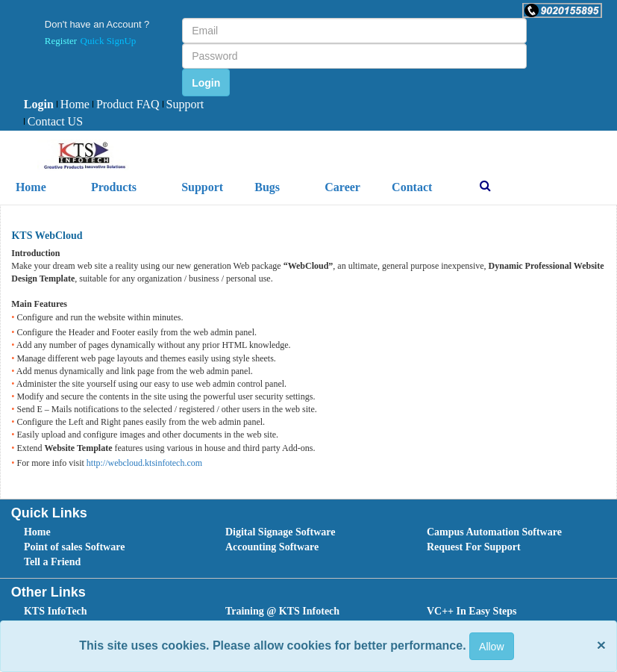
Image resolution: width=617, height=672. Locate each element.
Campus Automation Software (494, 532)
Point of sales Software (74, 547)
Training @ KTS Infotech (282, 611)
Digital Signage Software (281, 532)
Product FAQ (126, 104)
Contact (412, 187)
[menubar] (123, 113)
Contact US (53, 121)
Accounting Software (272, 547)
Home (73, 104)
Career (342, 187)
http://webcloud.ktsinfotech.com (144, 463)
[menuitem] (39, 105)
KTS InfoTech (56, 611)
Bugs (267, 187)
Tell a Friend (53, 562)
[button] (562, 10)
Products (114, 187)
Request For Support (474, 547)
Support (184, 104)
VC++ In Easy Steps (472, 611)
